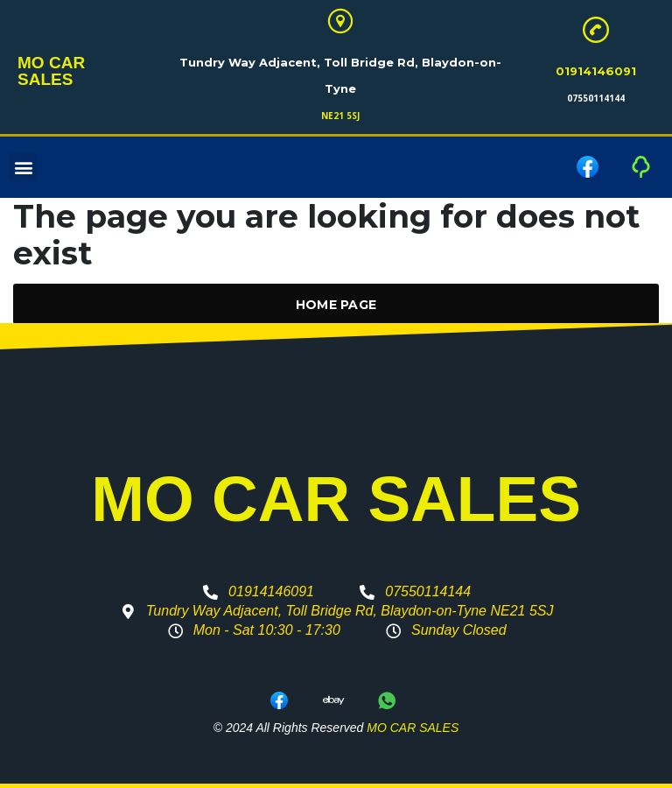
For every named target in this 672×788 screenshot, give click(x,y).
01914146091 (596, 71)
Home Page (336, 305)
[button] (23, 168)
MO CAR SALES (78, 72)
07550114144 (596, 98)
